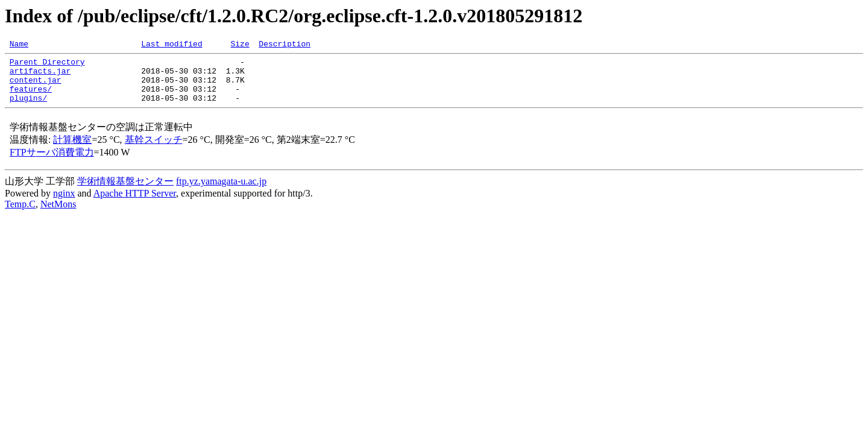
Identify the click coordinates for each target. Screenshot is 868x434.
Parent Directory (47, 65)
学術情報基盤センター (125, 192)
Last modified (171, 45)
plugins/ (28, 108)
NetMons (58, 215)
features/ (31, 98)
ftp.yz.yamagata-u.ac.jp (221, 192)
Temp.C (20, 215)
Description (285, 45)
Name (19, 45)
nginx (64, 204)
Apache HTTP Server (135, 204)
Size (240, 45)
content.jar (36, 87)
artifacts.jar (40, 76)
